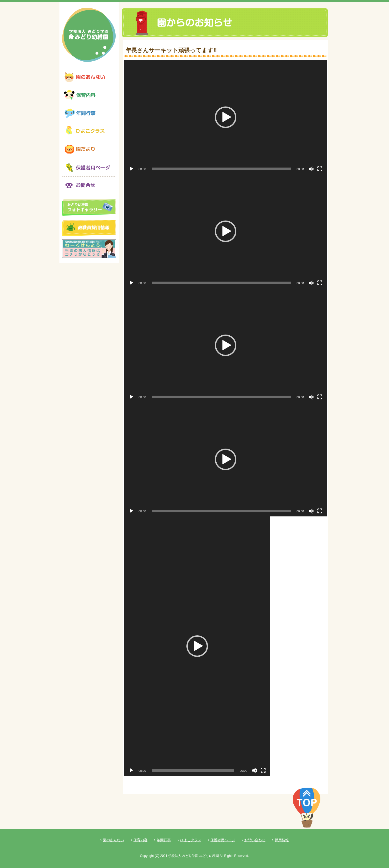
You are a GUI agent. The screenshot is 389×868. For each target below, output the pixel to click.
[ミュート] (311, 169)
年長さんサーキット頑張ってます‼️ (171, 50)
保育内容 (140, 840)
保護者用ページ (223, 840)
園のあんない (113, 840)
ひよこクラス (191, 840)
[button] (226, 117)
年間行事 (164, 840)
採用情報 (282, 840)
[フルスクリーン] (320, 169)
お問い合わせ (255, 840)
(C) (157, 856)
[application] (226, 117)
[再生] (131, 169)
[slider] (221, 169)
